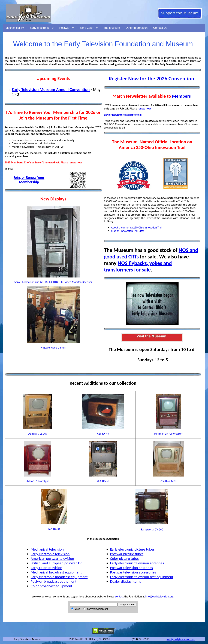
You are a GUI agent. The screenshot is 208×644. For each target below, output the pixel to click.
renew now (144, 109)
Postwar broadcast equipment (54, 581)
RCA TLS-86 (54, 529)
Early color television (46, 568)
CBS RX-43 (103, 434)
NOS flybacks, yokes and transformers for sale (138, 266)
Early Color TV (89, 28)
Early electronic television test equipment (142, 577)
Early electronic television (50, 554)
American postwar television (52, 558)
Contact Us (160, 28)
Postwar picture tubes (127, 554)
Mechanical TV (15, 28)
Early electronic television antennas (137, 563)
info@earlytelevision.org (159, 596)
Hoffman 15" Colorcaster (168, 434)
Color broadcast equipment (52, 586)
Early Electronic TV (42, 28)
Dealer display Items (126, 581)
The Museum (112, 28)
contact (119, 596)
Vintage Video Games (53, 348)
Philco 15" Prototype (38, 481)
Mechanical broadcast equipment (56, 572)
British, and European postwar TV (56, 563)
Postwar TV (67, 28)
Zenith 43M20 (168, 481)
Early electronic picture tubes (132, 549)
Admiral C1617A (38, 434)
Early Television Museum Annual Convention (51, 89)
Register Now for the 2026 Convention (152, 79)
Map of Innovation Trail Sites (128, 231)
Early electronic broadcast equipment (59, 577)
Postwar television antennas (131, 568)
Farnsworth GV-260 (152, 529)
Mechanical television (47, 549)
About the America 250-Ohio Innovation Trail (137, 228)
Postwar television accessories (133, 572)
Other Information (137, 28)
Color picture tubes (125, 558)
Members (181, 96)
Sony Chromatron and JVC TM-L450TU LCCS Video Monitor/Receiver (53, 282)
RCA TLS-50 (103, 481)
